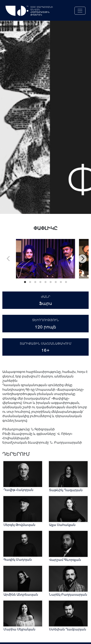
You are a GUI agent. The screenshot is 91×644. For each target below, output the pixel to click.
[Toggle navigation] (80, 11)
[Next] (82, 259)
